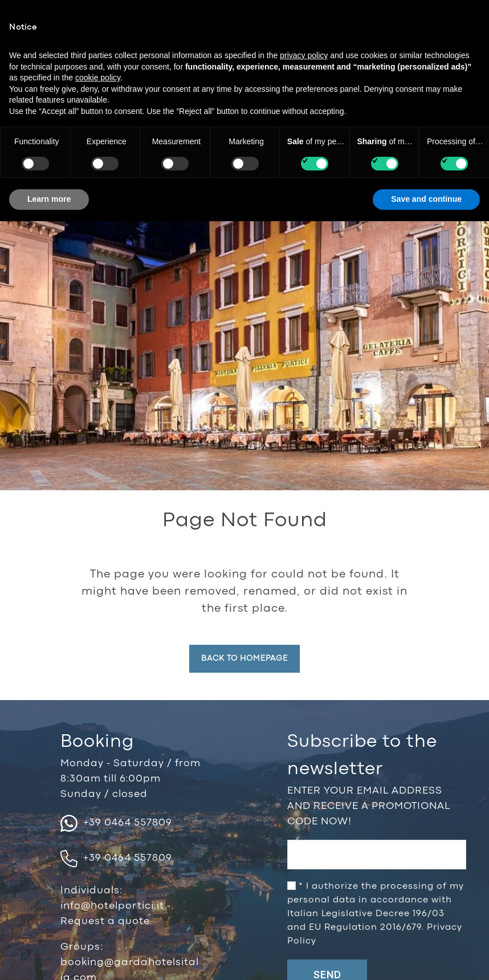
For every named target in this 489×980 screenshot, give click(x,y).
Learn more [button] (49, 199)
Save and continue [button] (426, 199)
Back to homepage (244, 658)
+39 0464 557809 (116, 823)
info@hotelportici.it (114, 906)
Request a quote (105, 922)
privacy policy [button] (304, 55)
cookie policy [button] (98, 78)
